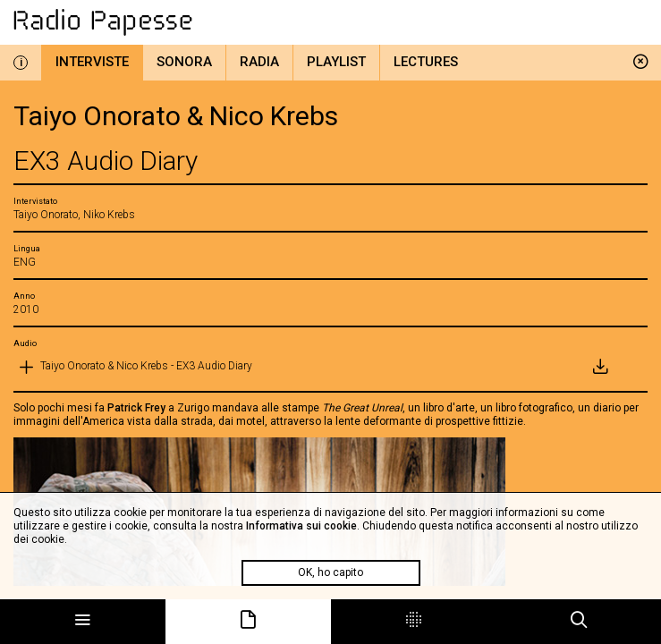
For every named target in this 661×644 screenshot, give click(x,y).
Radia (259, 62)
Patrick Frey (136, 408)
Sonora (184, 62)
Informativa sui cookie (301, 526)
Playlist (336, 62)
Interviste (92, 62)
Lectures (426, 62)
